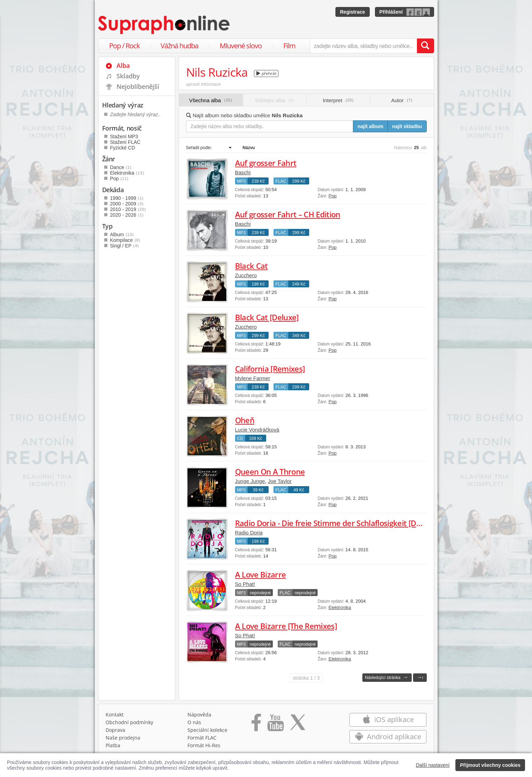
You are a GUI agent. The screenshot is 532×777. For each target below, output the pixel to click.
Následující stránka (386, 677)
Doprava (115, 730)
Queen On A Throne (270, 471)
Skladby (128, 76)
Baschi (243, 172)
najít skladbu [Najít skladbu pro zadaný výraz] (407, 126)
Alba (123, 65)
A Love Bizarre (261, 574)
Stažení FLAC (125, 142)
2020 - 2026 (127, 215)
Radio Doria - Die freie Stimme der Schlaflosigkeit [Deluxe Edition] (349, 523)
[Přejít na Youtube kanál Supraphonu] (275, 725)
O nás (194, 722)
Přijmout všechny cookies (490, 765)
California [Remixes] (270, 369)
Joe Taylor (280, 481)
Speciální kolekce (207, 730)
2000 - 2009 (127, 204)
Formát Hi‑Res (204, 745)
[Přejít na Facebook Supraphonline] (256, 725)
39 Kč (258, 490)
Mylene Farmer (253, 378)
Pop (332, 196)
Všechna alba (211, 100)
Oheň (245, 420)
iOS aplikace (388, 719)
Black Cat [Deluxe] (267, 317)
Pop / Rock (125, 46)
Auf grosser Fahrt (266, 163)
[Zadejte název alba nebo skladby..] (270, 126)
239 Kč (258, 181)
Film (289, 46)
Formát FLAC (202, 738)
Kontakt (115, 715)
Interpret (338, 100)
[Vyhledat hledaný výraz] (425, 46)
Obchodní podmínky (129, 722)
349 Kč (299, 336)
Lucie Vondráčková (257, 430)
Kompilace (125, 240)
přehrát (266, 73)
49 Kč (299, 490)
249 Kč (299, 284)
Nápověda (199, 715)
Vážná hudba (179, 46)
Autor (402, 100)
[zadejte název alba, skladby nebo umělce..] (363, 46)
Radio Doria (249, 533)
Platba (113, 745)
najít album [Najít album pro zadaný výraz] (370, 126)
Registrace (353, 12)
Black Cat (251, 266)
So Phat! (245, 584)
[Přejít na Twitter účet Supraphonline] (298, 725)
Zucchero (246, 275)
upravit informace (204, 84)
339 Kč (256, 439)
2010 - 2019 (128, 209)
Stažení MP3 (124, 136)
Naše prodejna (123, 738)
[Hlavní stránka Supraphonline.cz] (164, 25)
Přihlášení (391, 12)
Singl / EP (125, 246)
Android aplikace (388, 737)
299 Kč (299, 181)
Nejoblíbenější (138, 86)
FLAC (281, 181)
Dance (121, 167)
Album (122, 234)
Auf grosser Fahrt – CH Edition (288, 214)
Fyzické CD (123, 148)
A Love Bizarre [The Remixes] (286, 626)
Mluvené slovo (241, 46)
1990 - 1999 (127, 198)
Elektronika (340, 607)
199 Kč (258, 284)
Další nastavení (433, 765)
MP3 (242, 181)
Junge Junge (250, 481)
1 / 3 (306, 678)
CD (240, 439)
